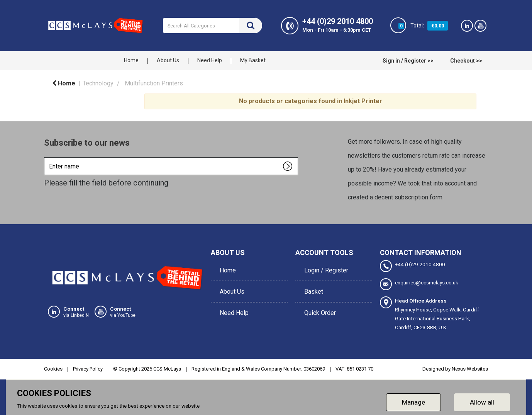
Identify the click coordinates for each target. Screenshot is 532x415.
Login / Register (325, 268)
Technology (98, 83)
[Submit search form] (251, 26)
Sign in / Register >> (408, 61)
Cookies (53, 368)
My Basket (253, 60)
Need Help (210, 60)
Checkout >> (466, 61)
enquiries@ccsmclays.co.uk (419, 284)
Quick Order (319, 303)
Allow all (482, 401)
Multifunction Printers (154, 83)
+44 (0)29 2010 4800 (413, 266)
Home (131, 60)
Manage (413, 401)
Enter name (46, 157)
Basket (313, 286)
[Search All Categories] (213, 26)
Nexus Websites (470, 368)
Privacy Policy (88, 368)
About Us (168, 60)
